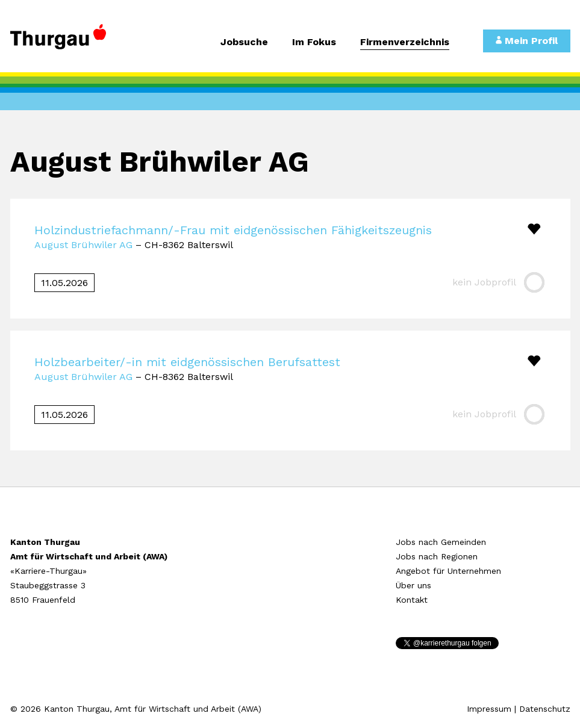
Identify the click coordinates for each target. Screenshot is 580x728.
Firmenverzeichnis (405, 42)
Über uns (413, 585)
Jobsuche (244, 42)
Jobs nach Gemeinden (441, 542)
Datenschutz (545, 709)
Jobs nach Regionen (437, 556)
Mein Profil (527, 41)
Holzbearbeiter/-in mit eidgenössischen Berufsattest (187, 362)
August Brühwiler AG (83, 245)
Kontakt (412, 600)
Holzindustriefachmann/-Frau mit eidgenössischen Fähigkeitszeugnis (233, 230)
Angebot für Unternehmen (448, 571)
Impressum (489, 709)
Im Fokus (314, 42)
